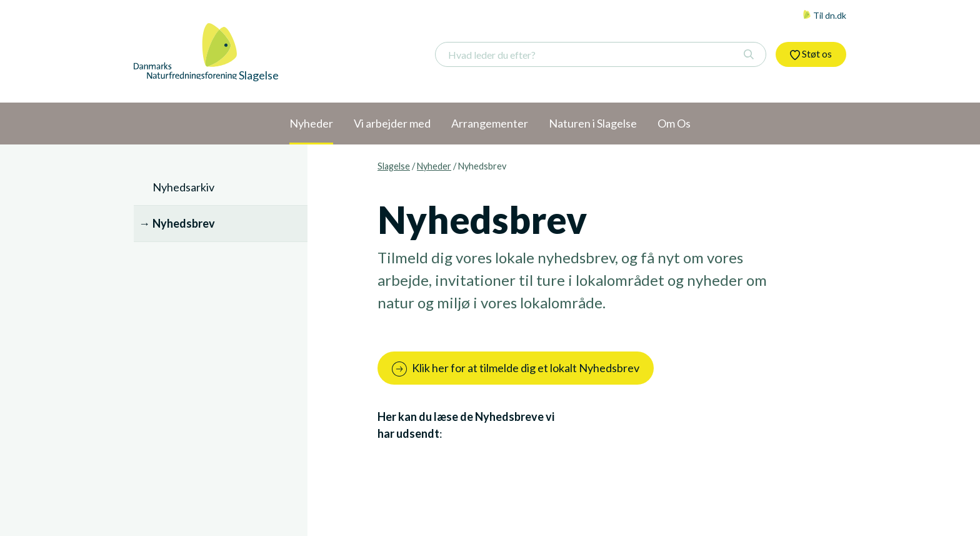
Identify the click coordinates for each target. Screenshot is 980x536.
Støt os (811, 54)
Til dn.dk (824, 15)
